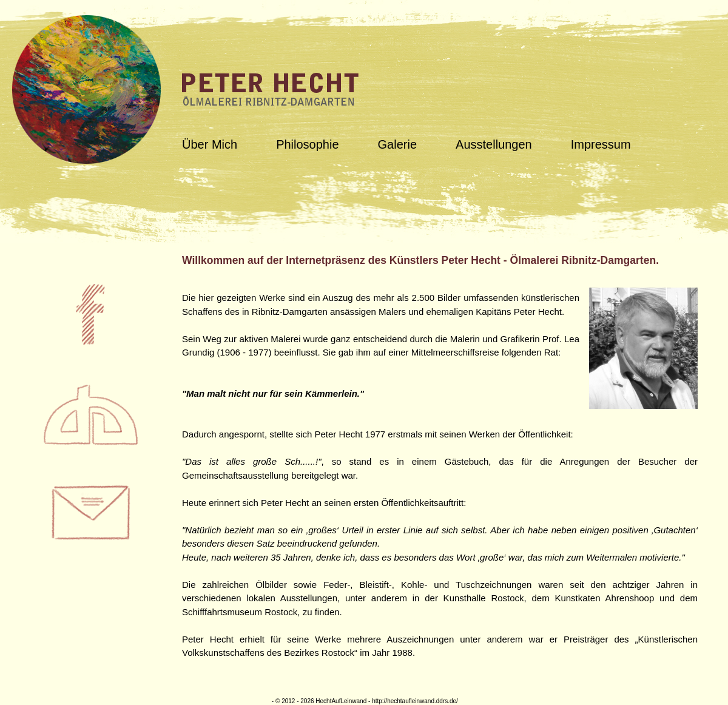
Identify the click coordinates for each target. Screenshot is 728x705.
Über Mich (210, 144)
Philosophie (307, 144)
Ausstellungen (494, 144)
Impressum (601, 144)
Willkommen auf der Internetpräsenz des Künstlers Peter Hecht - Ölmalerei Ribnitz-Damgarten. (420, 260)
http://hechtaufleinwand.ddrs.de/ (415, 701)
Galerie (397, 144)
